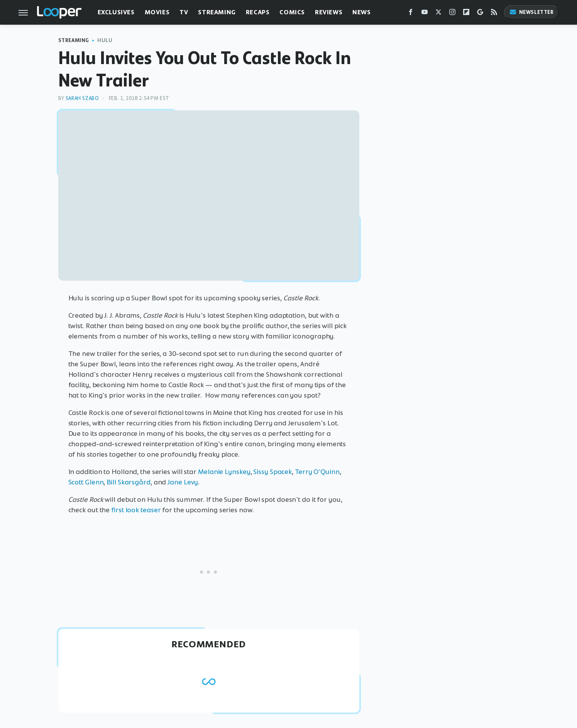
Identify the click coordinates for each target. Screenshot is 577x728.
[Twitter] (438, 14)
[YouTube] (425, 14)
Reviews (329, 12)
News (361, 12)
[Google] (480, 14)
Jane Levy (183, 482)
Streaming (217, 12)
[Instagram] (452, 14)
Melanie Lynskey (224, 472)
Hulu (105, 40)
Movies (157, 12)
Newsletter (531, 12)
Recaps (258, 12)
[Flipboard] (466, 14)
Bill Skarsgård (129, 482)
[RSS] (494, 14)
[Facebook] (411, 14)
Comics (292, 12)
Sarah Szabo (82, 98)
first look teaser (136, 510)
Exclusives (116, 12)
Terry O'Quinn (317, 472)
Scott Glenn (86, 482)
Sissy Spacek (272, 472)
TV (184, 12)
